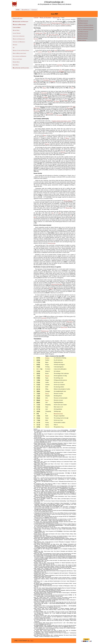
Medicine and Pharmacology (19, 39)
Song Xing (60, 284)
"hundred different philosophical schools (62, 121)
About (32, 641)
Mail (29, 641)
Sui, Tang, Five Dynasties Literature (86, 27)
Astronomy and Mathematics (19, 42)
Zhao (45, 33)
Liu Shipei (46, 97)
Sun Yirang (57, 101)
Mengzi (74, 70)
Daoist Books (16, 65)
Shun (60, 213)
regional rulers (52, 243)
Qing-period (61, 71)
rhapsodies (44, 318)
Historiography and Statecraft (21, 22)
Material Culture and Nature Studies (21, 50)
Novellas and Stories (17, 59)
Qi (68, 33)
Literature (34, 10)
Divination (15, 45)
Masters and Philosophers (19, 25)
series (74, 106)
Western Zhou (69, 208)
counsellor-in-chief (70, 50)
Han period (53, 81)
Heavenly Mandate (68, 201)
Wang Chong (70, 321)
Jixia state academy (54, 34)
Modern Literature (82, 40)
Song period (44, 93)
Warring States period (57, 23)
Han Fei (50, 52)
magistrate (60, 65)
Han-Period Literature (83, 23)
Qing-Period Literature (83, 36)
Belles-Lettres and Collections (21, 68)
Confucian (63, 152)
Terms (79, 19)
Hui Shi (51, 288)
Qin (34, 44)
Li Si (56, 50)
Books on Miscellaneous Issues (19, 53)
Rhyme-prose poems (58, 414)
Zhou (35, 217)
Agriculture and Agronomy (19, 36)
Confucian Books (17, 27)
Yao (53, 213)
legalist (40, 52)
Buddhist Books (16, 62)
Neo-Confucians (45, 331)
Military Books (16, 30)
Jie (71, 216)
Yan (48, 36)
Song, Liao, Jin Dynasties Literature (86, 30)
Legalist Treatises (17, 33)
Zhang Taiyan (64, 327)
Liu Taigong (65, 100)
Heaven (67, 138)
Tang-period (46, 80)
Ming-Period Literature (83, 34)
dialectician (54, 284)
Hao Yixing (49, 100)
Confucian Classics (18, 19)
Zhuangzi (47, 144)
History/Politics (26, 10)
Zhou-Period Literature (83, 21)
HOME (18, 10)
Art (14, 48)
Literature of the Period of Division (86, 25)
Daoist (45, 135)
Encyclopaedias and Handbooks (20, 56)
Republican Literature (83, 38)
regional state (39, 33)
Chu (59, 37)
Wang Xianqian (64, 94)
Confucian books (56, 18)
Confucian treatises (46, 24)
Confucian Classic (66, 24)
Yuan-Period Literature (83, 32)
